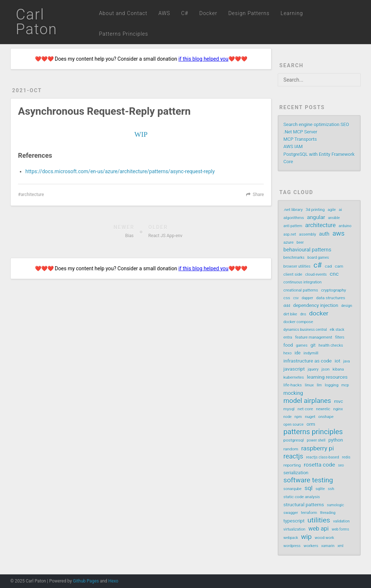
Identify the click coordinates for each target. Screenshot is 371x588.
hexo (288, 353)
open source (294, 425)
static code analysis (302, 497)
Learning (292, 13)
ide (298, 353)
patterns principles (313, 432)
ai (340, 210)
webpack (291, 538)
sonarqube (293, 489)
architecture (32, 195)
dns (303, 314)
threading (328, 513)
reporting (292, 465)
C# (185, 13)
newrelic (323, 409)
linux (309, 385)
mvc (338, 401)
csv (296, 298)
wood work (325, 538)
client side (293, 275)
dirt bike (290, 314)
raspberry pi (318, 448)
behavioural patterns (307, 250)
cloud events (316, 275)
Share (258, 195)
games (302, 345)
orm (311, 424)
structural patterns (304, 505)
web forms (340, 529)
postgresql (294, 440)
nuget (310, 417)
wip (306, 537)
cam (339, 266)
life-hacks (293, 385)
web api (318, 529)
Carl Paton (37, 22)
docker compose (298, 322)
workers (311, 546)
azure (289, 243)
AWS (164, 13)
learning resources (327, 377)
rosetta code (319, 465)
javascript (294, 369)
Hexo (113, 581)
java (346, 361)
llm (319, 385)
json (325, 369)
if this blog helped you (203, 59)
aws (338, 234)
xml (341, 546)
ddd (287, 306)
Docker (208, 13)
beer (300, 243)
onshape (326, 417)
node (288, 417)
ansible (334, 218)
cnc (334, 274)
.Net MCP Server (300, 132)
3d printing (315, 210)
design (347, 306)
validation (341, 521)
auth (324, 234)
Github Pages (86, 581)
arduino (345, 226)
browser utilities (297, 266)
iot (337, 361)
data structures (330, 298)
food (288, 345)
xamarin (328, 546)
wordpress (292, 546)
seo (341, 465)
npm (298, 417)
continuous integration (303, 282)
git (313, 345)
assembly (307, 234)
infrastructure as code (308, 361)
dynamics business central (305, 330)
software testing (308, 480)
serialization (296, 473)
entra (288, 337)
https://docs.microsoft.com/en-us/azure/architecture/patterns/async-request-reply (120, 171)
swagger (291, 513)
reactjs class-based (323, 457)
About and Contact (123, 13)
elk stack (337, 330)
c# (318, 265)
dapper (307, 298)
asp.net (290, 234)
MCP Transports (300, 139)
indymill (311, 353)
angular (316, 217)
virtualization (295, 529)
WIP (141, 134)
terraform (309, 513)
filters (340, 337)
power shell (316, 440)
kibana (338, 369)
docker (319, 313)
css (287, 298)
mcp (345, 385)
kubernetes (294, 377)
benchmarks (294, 258)
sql (309, 488)
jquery (313, 369)
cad (328, 266)
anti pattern (293, 226)
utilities (319, 520)
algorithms (294, 218)
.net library (293, 210)
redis (346, 457)
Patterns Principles (123, 34)
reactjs (293, 456)
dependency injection (316, 305)
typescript (294, 521)
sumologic (336, 505)
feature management (314, 337)
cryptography (334, 290)
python (336, 440)
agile (332, 210)
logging (332, 385)
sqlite (320, 489)
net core (305, 409)
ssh (331, 489)
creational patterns (301, 290)
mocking (293, 393)
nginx (338, 409)
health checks (331, 345)
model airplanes (307, 401)
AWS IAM (293, 147)
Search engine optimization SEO (316, 124)
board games (318, 258)
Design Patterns (249, 13)
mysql (289, 409)
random (291, 449)
